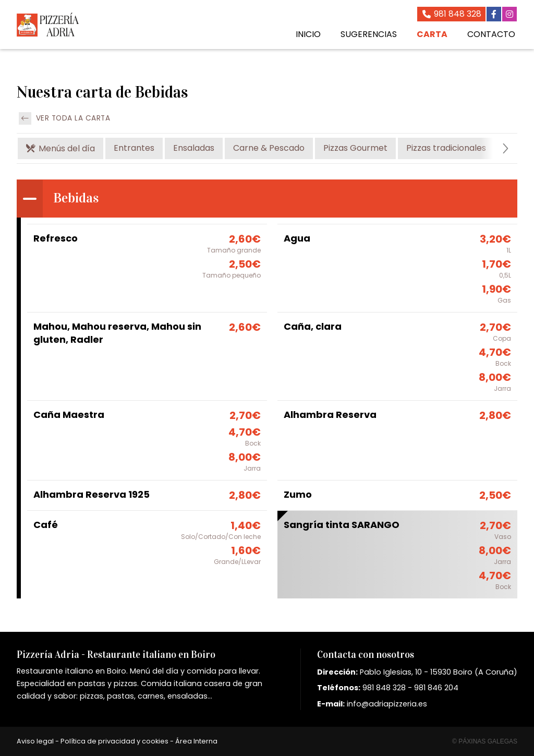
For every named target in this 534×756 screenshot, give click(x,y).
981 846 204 (436, 688)
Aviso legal (35, 741)
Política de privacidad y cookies (114, 741)
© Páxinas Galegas (485, 741)
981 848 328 (384, 688)
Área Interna (196, 741)
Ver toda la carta (64, 118)
